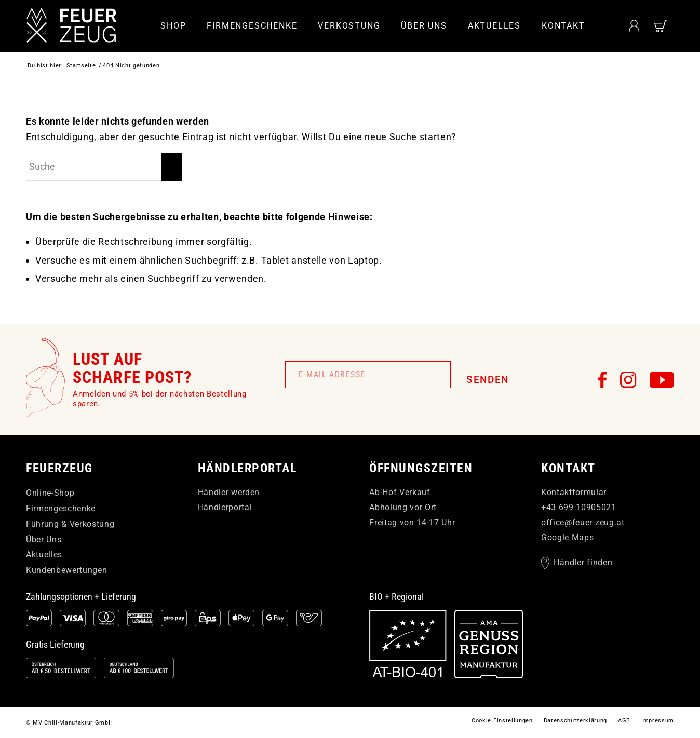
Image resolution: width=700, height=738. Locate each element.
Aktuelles (44, 555)
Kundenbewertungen (66, 570)
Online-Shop (50, 493)
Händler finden (583, 562)
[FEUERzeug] (73, 26)
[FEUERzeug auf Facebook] (602, 380)
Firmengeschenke (61, 508)
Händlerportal (225, 507)
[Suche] (104, 167)
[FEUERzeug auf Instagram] (628, 380)
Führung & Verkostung (70, 524)
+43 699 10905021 (579, 507)
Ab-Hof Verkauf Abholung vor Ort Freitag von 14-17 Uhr (412, 507)
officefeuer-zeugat (583, 522)
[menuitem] (173, 26)
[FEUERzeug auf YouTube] (662, 380)
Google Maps (567, 537)
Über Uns (44, 539)
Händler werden (229, 492)
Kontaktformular (574, 492)
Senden (487, 380)
